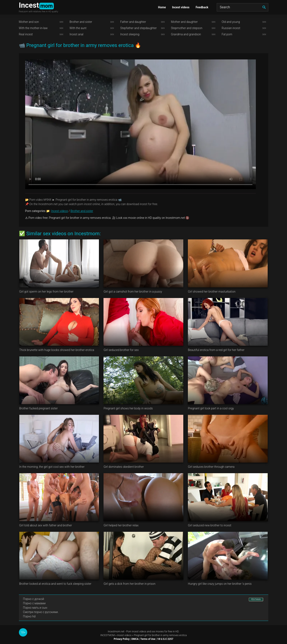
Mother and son (29, 22)
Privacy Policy (122, 639)
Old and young (231, 22)
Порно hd (29, 616)
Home (162, 7)
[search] (264, 7)
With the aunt (78, 28)
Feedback (202, 7)
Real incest (26, 34)
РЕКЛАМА (256, 599)
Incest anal (77, 34)
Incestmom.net (116, 632)
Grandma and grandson (186, 34)
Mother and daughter (184, 22)
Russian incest (231, 28)
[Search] (243, 7)
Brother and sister (81, 22)
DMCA (135, 639)
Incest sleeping (130, 34)
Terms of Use (148, 639)
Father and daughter (133, 22)
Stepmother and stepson (187, 28)
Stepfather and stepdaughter (139, 28)
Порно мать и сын (35, 608)
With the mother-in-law (33, 28)
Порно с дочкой (34, 599)
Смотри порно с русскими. (41, 612)
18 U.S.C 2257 (165, 639)
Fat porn (227, 34)
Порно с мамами (34, 603)
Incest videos (181, 7)
